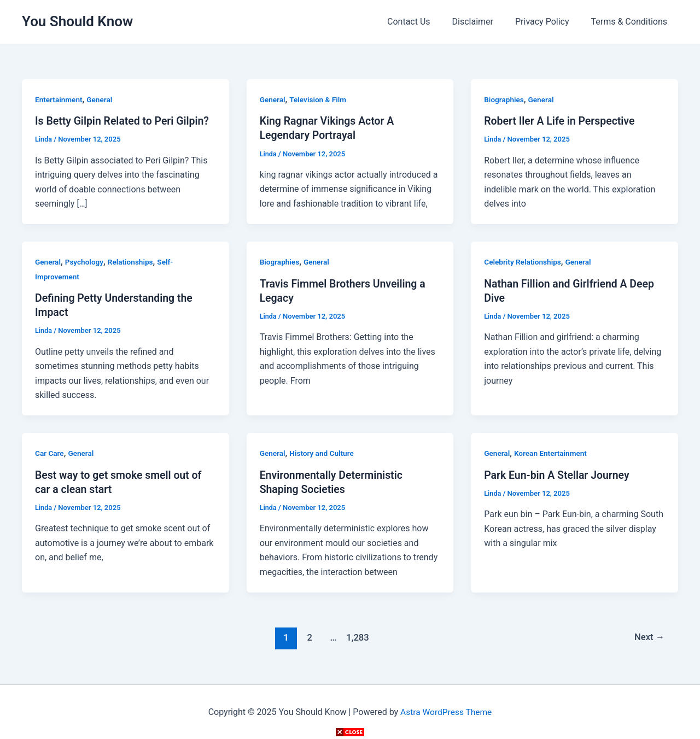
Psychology (86, 262)
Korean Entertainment (552, 453)
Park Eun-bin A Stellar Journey (559, 474)
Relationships (133, 262)
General (101, 99)
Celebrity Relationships (524, 262)
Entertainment (59, 99)
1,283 (357, 637)
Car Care (50, 453)
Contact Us (424, 22)
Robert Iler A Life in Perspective (562, 121)
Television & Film (320, 99)
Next (649, 637)
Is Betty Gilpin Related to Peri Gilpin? (125, 121)
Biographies (504, 99)
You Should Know (77, 21)
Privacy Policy (549, 22)
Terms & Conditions (632, 22)
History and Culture (323, 453)
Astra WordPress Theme (446, 711)
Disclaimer (484, 22)
